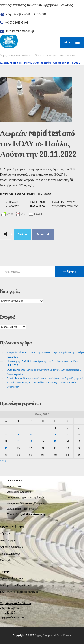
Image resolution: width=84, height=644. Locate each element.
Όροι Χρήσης (64, 635)
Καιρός (34, 592)
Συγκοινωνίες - (9, 592)
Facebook (43, 234)
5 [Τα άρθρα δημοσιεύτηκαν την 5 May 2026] (18, 435)
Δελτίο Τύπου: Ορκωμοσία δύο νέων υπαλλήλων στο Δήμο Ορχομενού (45, 378)
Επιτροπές (5, 560)
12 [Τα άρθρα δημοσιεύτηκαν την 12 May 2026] (19, 441)
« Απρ (3, 461)
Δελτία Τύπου (15, 486)
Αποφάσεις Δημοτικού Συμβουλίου (26, 498)
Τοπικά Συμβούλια (10, 554)
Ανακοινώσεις (15, 481)
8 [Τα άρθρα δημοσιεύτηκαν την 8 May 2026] (55, 435)
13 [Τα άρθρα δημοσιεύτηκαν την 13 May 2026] (31, 441)
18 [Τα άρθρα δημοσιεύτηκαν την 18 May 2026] (6, 448)
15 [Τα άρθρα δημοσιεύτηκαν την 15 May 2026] (55, 441)
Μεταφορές (24, 592)
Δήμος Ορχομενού (45, 635)
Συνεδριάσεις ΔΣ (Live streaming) (27, 514)
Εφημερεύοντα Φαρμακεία (14, 585)
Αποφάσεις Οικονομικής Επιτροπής (26, 503)
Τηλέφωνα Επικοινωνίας (13, 578)
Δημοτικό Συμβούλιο (11, 547)
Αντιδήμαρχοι (7, 540)
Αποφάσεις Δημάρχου (19, 492)
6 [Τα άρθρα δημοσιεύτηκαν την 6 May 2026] (31, 435)
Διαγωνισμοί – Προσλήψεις (22, 509)
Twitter (23, 234)
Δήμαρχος (5, 533)
